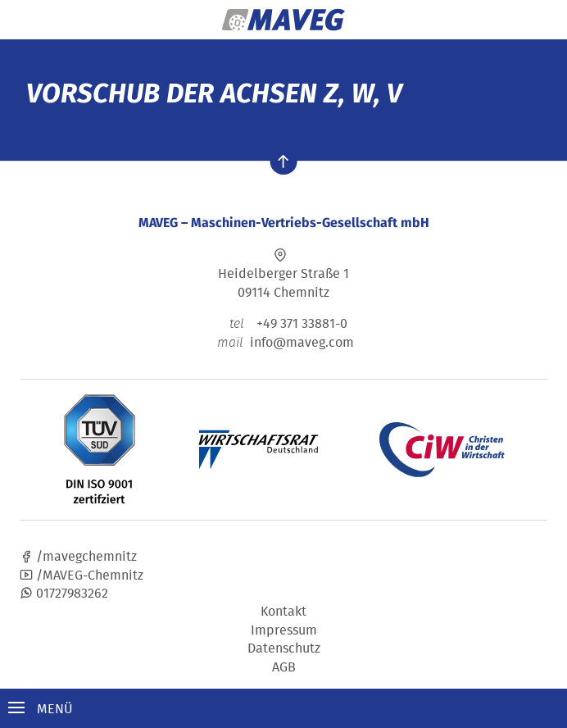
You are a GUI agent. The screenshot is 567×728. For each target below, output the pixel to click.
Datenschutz (284, 648)
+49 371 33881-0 (284, 323)
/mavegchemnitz (78, 556)
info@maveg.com (302, 342)
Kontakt (283, 611)
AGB (284, 667)
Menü (41, 708)
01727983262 (64, 593)
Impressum (284, 630)
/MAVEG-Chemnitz (82, 575)
